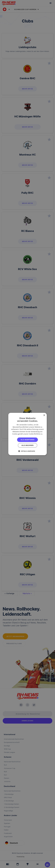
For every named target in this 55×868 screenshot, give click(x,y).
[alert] (27, 434)
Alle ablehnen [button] (27, 445)
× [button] (44, 415)
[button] (27, 451)
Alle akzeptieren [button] (28, 440)
